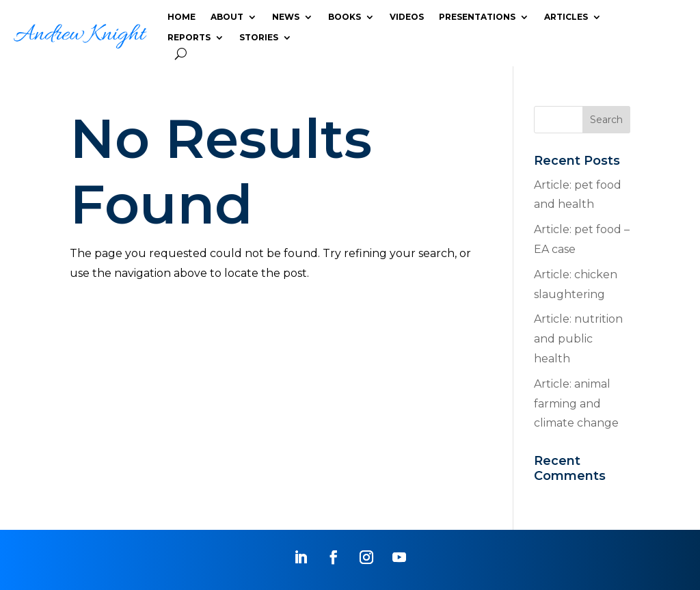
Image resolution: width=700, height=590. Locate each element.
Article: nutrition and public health (578, 339)
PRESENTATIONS (477, 17)
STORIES (259, 38)
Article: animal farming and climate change (576, 404)
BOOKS (345, 17)
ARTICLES (566, 17)
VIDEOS (407, 17)
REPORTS (189, 38)
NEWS (286, 17)
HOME (181, 17)
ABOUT (227, 17)
